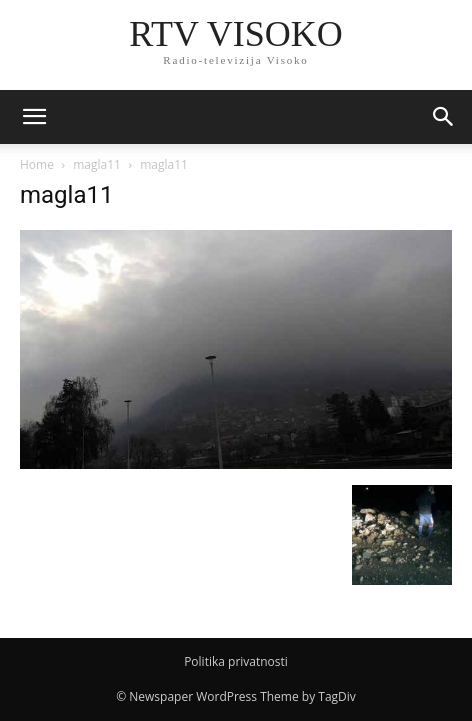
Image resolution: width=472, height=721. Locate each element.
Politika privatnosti (236, 661)
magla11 (97, 164)
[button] (444, 117)
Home (37, 164)
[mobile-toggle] (34, 117)
